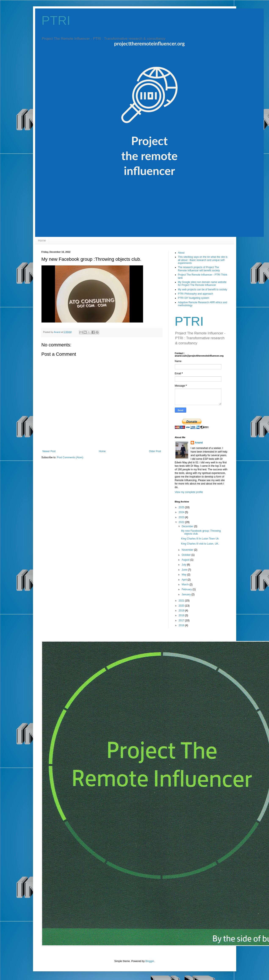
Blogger (150, 961)
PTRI (56, 20)
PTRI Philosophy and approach (196, 294)
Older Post (155, 451)
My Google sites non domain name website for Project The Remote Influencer (202, 284)
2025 (182, 507)
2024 (182, 512)
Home (42, 240)
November (188, 550)
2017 (182, 620)
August (186, 560)
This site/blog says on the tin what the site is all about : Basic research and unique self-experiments (203, 260)
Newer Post (49, 451)
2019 (182, 611)
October (186, 555)
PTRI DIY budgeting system (194, 298)
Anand (199, 443)
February (187, 589)
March (186, 585)
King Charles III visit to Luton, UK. (200, 544)
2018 (182, 615)
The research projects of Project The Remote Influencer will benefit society (199, 269)
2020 (182, 606)
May (184, 575)
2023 (182, 517)
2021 (182, 601)
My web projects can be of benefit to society (203, 290)
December (188, 526)
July (184, 565)
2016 (182, 625)
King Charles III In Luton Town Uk (200, 539)
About (181, 253)
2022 (182, 522)
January (186, 594)
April (184, 580)
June (185, 570)
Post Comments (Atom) (70, 457)
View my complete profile (189, 492)
